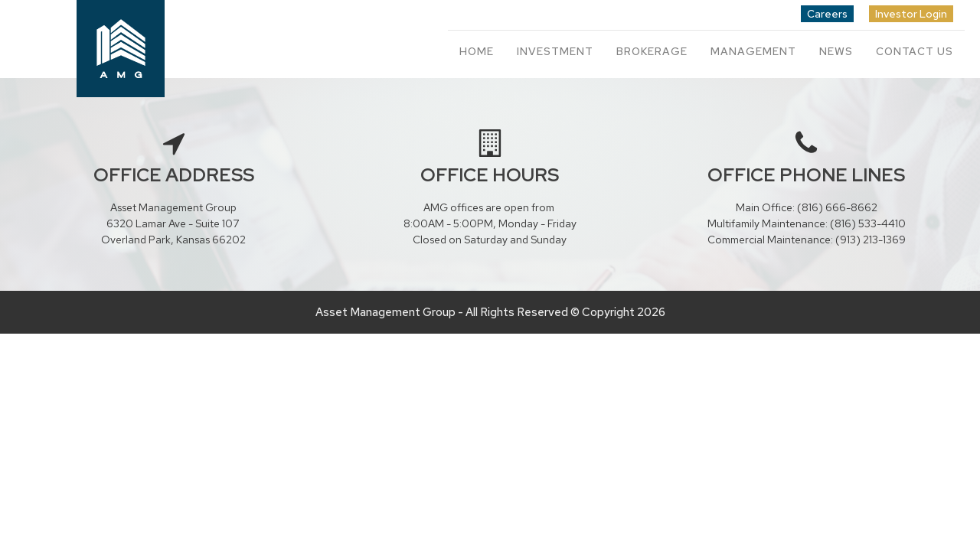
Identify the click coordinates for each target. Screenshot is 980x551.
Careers (827, 14)
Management (753, 51)
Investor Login (911, 14)
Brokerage (652, 51)
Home (477, 51)
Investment (555, 51)
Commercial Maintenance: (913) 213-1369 (807, 240)
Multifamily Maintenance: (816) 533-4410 (807, 223)
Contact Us (915, 51)
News (836, 51)
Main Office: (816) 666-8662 (807, 207)
